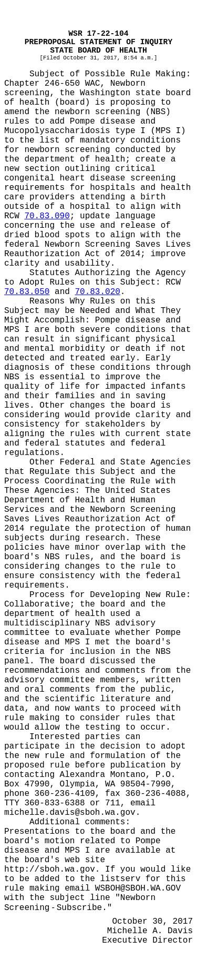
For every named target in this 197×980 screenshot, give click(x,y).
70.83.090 (47, 216)
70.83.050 (27, 292)
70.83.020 (97, 292)
